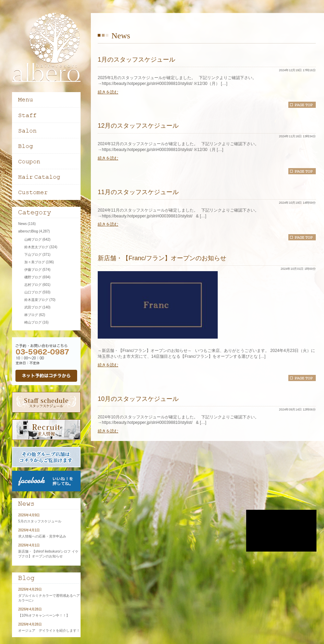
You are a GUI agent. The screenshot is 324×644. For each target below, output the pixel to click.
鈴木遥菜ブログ (36, 300)
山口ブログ (33, 292)
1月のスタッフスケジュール (136, 60)
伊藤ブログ (33, 270)
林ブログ (31, 315)
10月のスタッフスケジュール (138, 399)
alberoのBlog (28, 231)
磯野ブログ (33, 277)
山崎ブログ (33, 239)
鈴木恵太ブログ (36, 247)
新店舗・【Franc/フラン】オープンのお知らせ (162, 258)
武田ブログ (33, 307)
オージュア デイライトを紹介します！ (49, 630)
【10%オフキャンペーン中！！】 (44, 615)
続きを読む (108, 92)
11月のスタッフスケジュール (138, 192)
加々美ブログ (35, 262)
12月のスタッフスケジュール (138, 126)
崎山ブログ (33, 322)
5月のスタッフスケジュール (40, 521)
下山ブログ (33, 255)
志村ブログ (33, 285)
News (22, 224)
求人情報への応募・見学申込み (42, 536)
